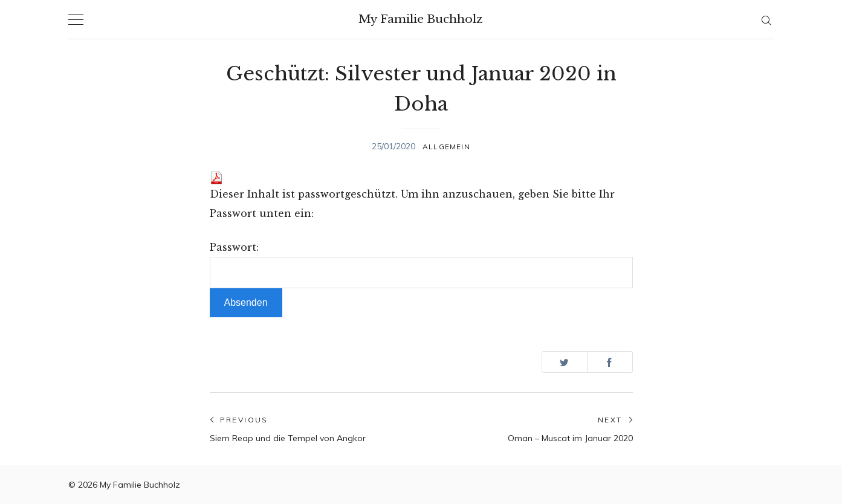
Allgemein (446, 147)
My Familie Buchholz (421, 19)
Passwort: (421, 265)
